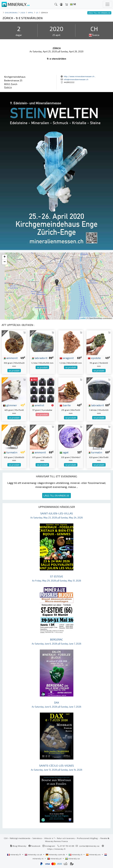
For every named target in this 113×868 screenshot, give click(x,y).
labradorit (39, 358)
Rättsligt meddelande (20, 838)
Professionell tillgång (88, 838)
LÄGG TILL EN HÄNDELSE (56, 496)
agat (64, 452)
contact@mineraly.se (89, 846)
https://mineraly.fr (56, 849)
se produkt (14, 371)
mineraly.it (76, 854)
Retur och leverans (66, 838)
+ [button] (5, 257)
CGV (6, 838)
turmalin (10, 452)
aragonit (67, 358)
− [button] (5, 262)
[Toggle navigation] (107, 4)
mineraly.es (94, 854)
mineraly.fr (14, 854)
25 (37, 12)
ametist (38, 405)
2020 (23, 12)
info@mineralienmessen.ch (76, 79)
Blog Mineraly (18, 846)
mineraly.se (72, 858)
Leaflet (83, 318)
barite (65, 405)
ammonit (10, 358)
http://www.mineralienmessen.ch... (80, 76)
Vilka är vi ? (49, 838)
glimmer (10, 405)
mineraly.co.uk (34, 854)
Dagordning (11, 12)
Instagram (49, 846)
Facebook (34, 846)
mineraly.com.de (56, 854)
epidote (94, 358)
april (31, 12)
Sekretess (37, 838)
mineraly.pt (55, 858)
